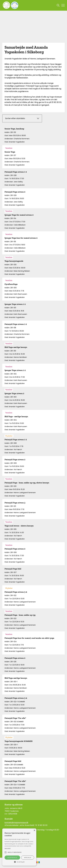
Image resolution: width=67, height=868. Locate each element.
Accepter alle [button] (12, 857)
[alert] (19, 847)
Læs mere (8, 848)
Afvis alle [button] (28, 857)
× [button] (34, 830)
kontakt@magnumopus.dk (16, 823)
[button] (19, 862)
